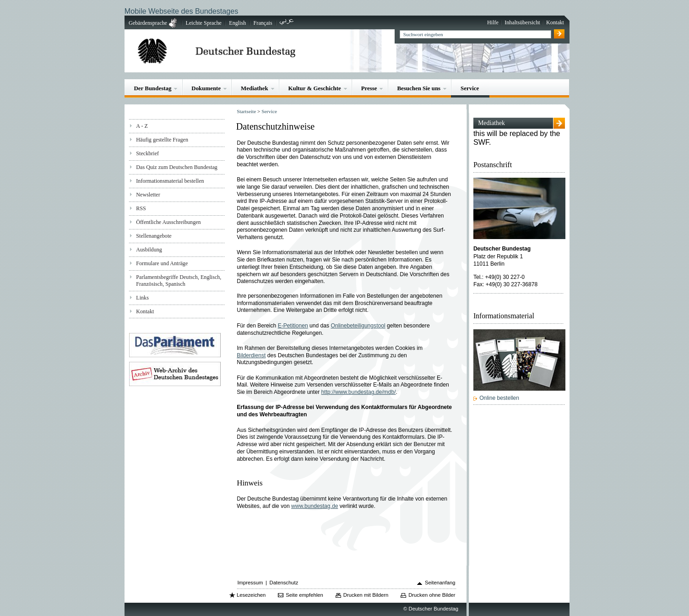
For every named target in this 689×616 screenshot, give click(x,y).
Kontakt (555, 22)
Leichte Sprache (204, 23)
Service (470, 88)
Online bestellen (499, 398)
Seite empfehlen (304, 595)
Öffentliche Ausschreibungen (168, 222)
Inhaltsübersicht (522, 22)
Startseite (246, 111)
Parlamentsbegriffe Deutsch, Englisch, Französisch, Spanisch (179, 281)
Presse (369, 88)
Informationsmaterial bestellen (170, 181)
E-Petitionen (293, 326)
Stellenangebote (154, 236)
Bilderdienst (251, 355)
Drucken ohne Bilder (432, 595)
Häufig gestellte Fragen (162, 140)
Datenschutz (284, 583)
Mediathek (255, 88)
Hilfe (493, 22)
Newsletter (148, 195)
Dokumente (206, 88)
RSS (141, 208)
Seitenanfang (440, 583)
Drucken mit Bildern (366, 595)
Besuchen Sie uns (419, 88)
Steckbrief (147, 153)
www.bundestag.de (315, 506)
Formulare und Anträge (162, 263)
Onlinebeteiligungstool (358, 326)
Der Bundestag (153, 88)
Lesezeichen (251, 595)
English (237, 23)
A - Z (142, 126)
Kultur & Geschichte (315, 88)
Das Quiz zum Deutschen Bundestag (177, 167)
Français (263, 23)
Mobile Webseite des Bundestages (181, 11)
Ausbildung (149, 250)
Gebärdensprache (148, 23)
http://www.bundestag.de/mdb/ (359, 392)
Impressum (250, 583)
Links (142, 298)
